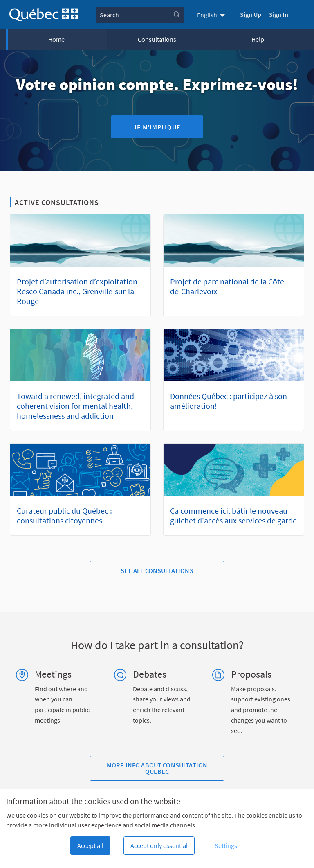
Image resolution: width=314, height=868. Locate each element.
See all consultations (157, 570)
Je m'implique (157, 127)
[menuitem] (212, 15)
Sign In (279, 14)
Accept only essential (159, 845)
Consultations (157, 39)
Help (258, 39)
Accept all (90, 845)
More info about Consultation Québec (157, 768)
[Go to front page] (44, 15)
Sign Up (251, 14)
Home (56, 39)
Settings (226, 845)
